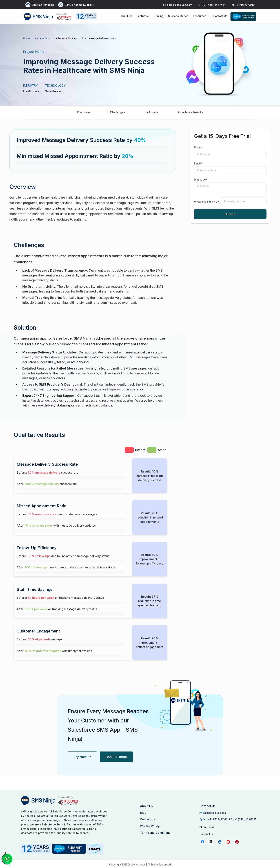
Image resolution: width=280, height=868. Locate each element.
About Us (126, 16)
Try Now (82, 757)
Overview (84, 112)
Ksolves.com (138, 864)
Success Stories (178, 16)
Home (26, 38)
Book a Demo (116, 757)
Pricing (159, 16)
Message (201, 180)
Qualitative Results (191, 112)
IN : (215, 819)
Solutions (152, 112)
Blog (143, 813)
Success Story (43, 38)
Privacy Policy (150, 826)
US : (243, 819)
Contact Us (220, 16)
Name (198, 147)
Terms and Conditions (155, 833)
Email (198, 163)
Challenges (118, 112)
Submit (230, 214)
